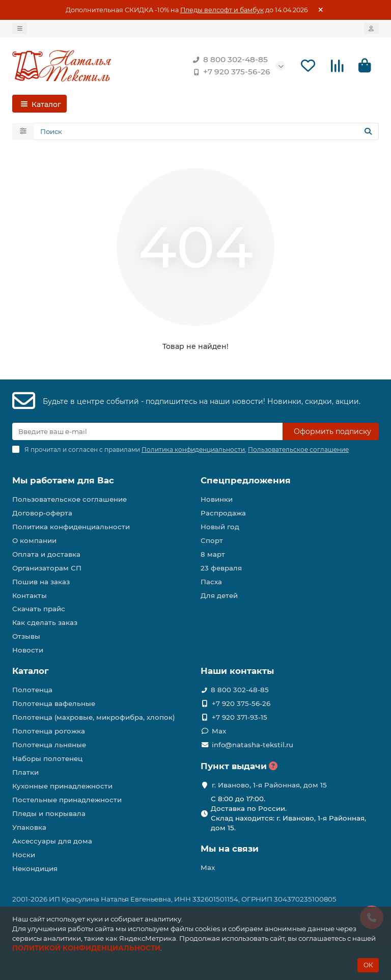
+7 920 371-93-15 (240, 717)
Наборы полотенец (47, 758)
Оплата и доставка (46, 554)
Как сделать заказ (45, 622)
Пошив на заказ (41, 582)
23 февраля (221, 568)
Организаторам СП (47, 568)
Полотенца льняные (49, 745)
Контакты (30, 595)
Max (219, 731)
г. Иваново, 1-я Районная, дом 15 (269, 785)
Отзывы (26, 636)
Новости (28, 650)
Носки (24, 855)
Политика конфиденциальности (71, 527)
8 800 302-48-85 (228, 60)
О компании (34, 540)
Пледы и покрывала (49, 813)
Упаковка (29, 827)
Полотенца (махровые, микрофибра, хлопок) (94, 717)
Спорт (212, 540)
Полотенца (32, 690)
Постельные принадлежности (67, 800)
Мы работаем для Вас (63, 480)
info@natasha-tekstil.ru (253, 745)
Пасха (211, 582)
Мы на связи (230, 849)
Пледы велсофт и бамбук (222, 10)
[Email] (147, 431)
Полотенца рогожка (49, 731)
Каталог (31, 671)
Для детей (219, 595)
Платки (25, 772)
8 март (213, 554)
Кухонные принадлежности (62, 786)
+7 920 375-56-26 (230, 72)
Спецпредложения (246, 480)
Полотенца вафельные (54, 703)
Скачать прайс (39, 609)
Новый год (220, 527)
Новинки (217, 499)
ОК (368, 965)
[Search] (206, 131)
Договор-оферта (42, 513)
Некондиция (35, 868)
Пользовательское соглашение (69, 499)
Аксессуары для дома (52, 841)
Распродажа (223, 513)
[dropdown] (20, 29)
